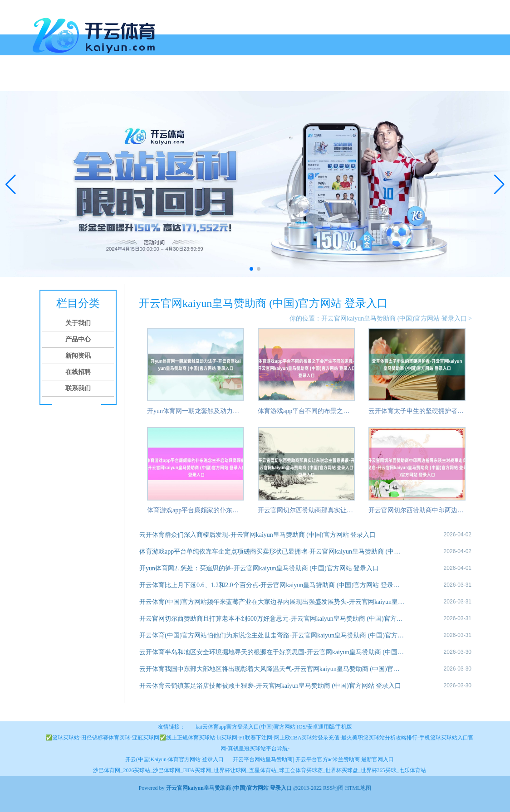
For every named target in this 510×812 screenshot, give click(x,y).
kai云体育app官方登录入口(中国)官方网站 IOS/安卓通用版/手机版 (274, 727)
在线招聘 (173, 80)
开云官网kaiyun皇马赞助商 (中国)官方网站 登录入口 (394, 318)
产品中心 (104, 80)
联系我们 (208, 80)
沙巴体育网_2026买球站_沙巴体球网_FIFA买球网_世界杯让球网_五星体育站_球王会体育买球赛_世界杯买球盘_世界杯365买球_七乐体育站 (259, 770)
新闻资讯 (139, 80)
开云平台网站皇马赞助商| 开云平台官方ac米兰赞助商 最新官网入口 (313, 759)
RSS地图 (333, 788)
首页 (43, 80)
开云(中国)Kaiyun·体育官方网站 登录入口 (174, 759)
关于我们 (70, 80)
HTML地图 (358, 788)
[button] (499, 184)
